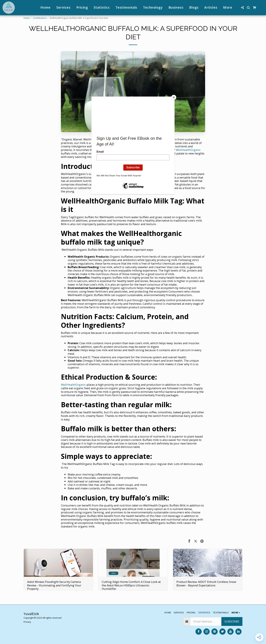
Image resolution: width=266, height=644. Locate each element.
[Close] (174, 97)
